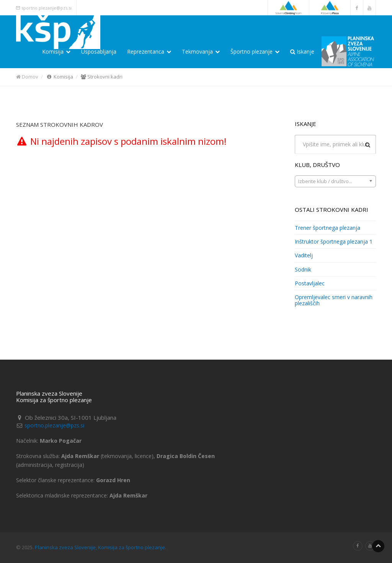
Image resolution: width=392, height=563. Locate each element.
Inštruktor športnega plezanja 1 (334, 241)
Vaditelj (304, 255)
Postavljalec (310, 283)
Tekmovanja (201, 52)
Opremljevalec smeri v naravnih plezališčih (334, 300)
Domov (27, 77)
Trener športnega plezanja (327, 228)
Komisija (56, 52)
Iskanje (302, 52)
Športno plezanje (255, 52)
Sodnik (303, 269)
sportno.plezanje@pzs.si (47, 8)
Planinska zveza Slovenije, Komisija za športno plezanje (100, 547)
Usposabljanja (99, 52)
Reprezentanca (149, 52)
